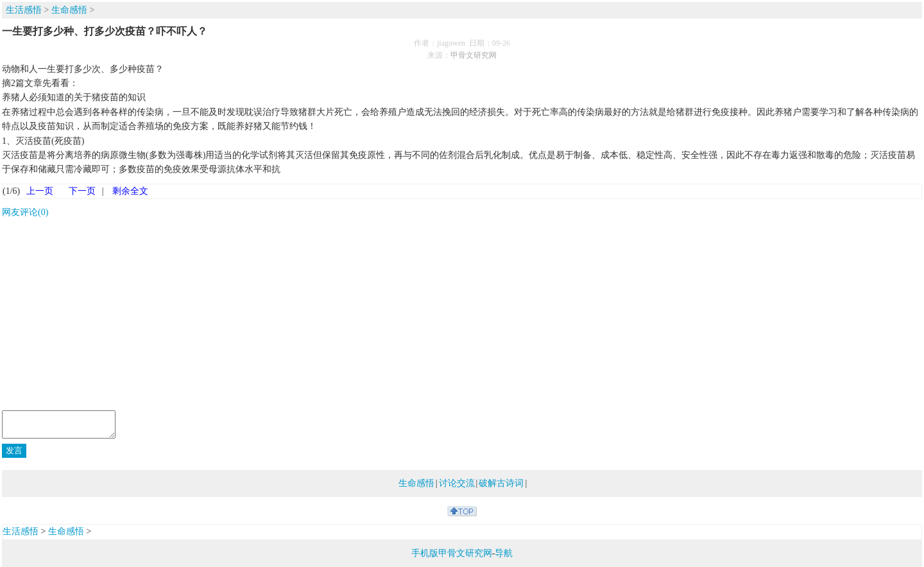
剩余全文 (130, 191)
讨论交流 (457, 483)
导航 (504, 553)
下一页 (82, 191)
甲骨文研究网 (474, 55)
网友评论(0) (25, 212)
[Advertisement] (462, 317)
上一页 (40, 191)
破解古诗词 (501, 483)
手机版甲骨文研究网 (452, 553)
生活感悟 (24, 10)
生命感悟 (69, 10)
